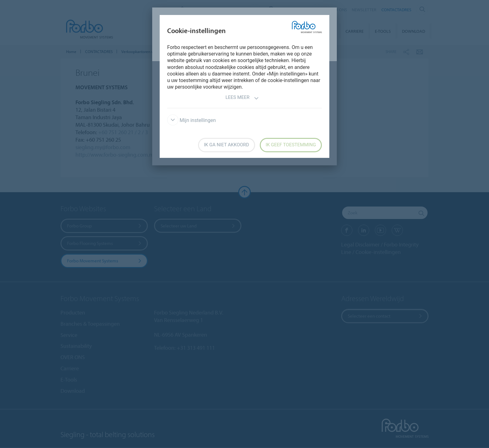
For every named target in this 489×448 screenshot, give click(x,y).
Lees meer (242, 98)
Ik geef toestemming (291, 145)
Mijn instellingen (191, 120)
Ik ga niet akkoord (227, 145)
